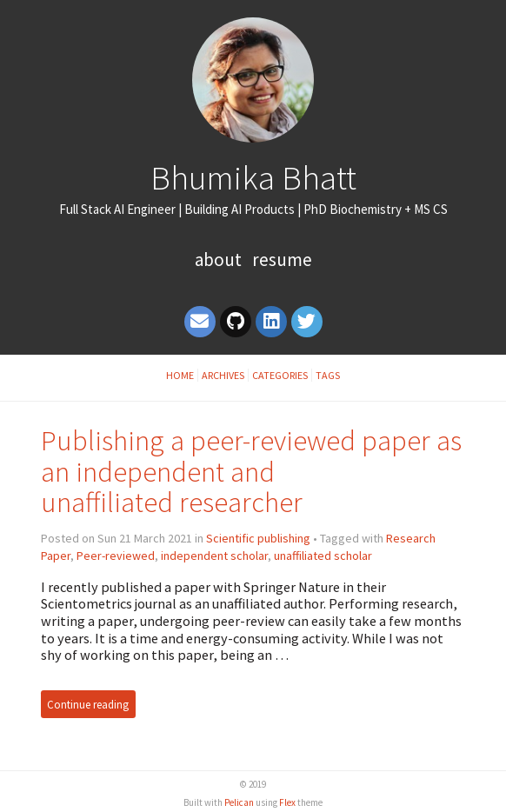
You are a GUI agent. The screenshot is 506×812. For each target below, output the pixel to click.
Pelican (239, 802)
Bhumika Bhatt (253, 177)
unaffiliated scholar (323, 556)
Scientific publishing (258, 538)
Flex (287, 802)
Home (180, 375)
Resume (282, 260)
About (220, 260)
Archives (223, 375)
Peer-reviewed (116, 556)
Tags (328, 375)
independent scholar (214, 556)
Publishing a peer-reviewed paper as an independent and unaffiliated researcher (251, 472)
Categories (280, 375)
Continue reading (88, 705)
